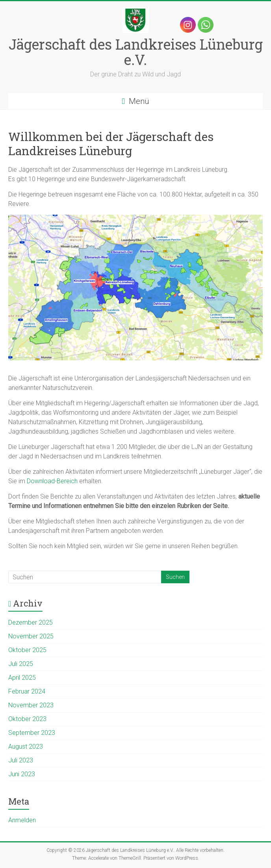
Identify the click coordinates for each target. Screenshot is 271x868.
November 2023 (31, 705)
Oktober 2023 (27, 719)
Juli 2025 (21, 664)
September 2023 (32, 733)
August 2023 (26, 747)
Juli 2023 (21, 760)
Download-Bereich (52, 481)
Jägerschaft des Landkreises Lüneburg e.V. (136, 52)
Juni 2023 (22, 774)
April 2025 (22, 678)
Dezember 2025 (31, 622)
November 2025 (31, 636)
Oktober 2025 (27, 650)
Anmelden (22, 820)
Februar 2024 (27, 691)
